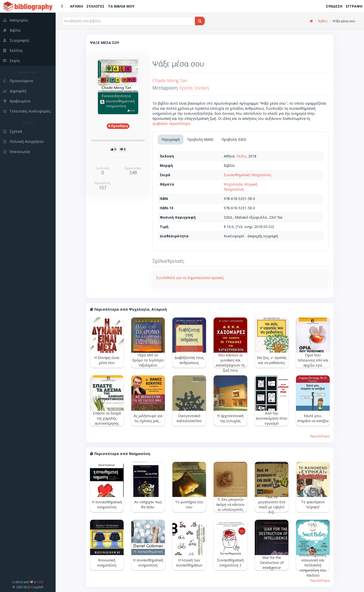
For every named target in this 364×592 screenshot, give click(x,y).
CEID (40, 582)
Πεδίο (241, 156)
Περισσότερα (320, 436)
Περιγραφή (171, 139)
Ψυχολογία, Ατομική (241, 184)
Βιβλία (323, 21)
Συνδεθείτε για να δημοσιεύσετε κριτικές (190, 278)
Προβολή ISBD (234, 139)
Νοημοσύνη (234, 189)
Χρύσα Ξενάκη (194, 88)
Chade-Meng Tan (170, 80)
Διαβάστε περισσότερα (171, 123)
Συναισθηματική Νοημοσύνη (247, 175)
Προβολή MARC (201, 139)
